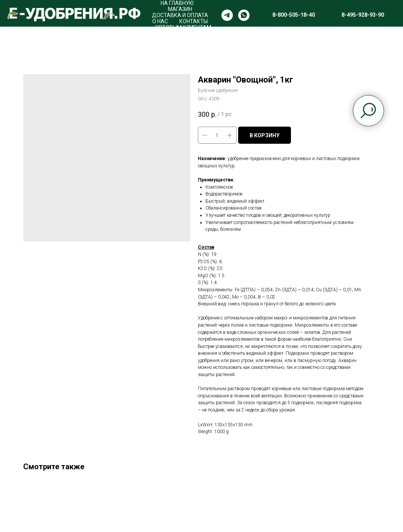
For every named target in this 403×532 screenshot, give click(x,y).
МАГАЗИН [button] (180, 9)
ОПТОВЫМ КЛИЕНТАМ (183, 27)
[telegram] (227, 15)
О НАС (160, 21)
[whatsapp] (244, 15)
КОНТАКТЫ (194, 21)
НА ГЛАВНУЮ (177, 3)
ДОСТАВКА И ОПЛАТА (180, 15)
